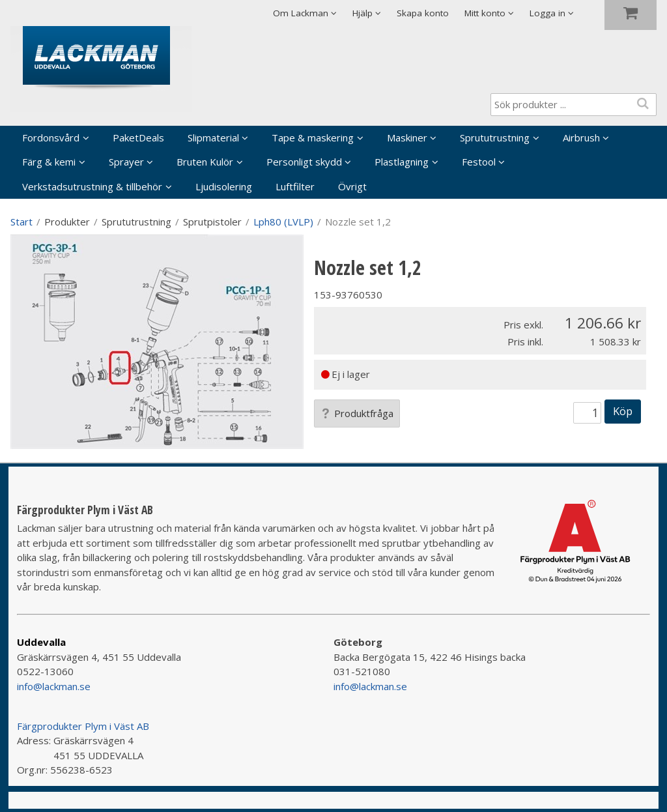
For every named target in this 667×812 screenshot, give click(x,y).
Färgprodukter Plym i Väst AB (83, 726)
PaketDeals (138, 138)
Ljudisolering (224, 186)
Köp (623, 411)
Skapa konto (423, 13)
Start (21, 222)
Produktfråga (357, 413)
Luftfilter (295, 186)
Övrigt (352, 186)
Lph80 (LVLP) (283, 222)
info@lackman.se (54, 686)
